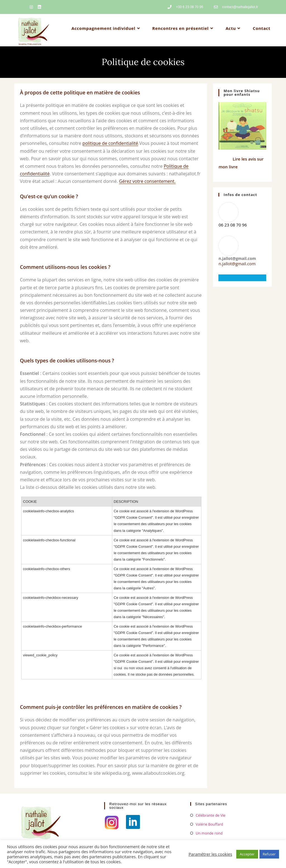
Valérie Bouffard (209, 824)
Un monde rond (209, 833)
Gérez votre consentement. (147, 181)
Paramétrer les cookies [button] (210, 854)
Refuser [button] (269, 854)
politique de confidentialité (110, 143)
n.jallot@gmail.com (237, 264)
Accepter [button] (247, 854)
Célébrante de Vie (211, 815)
